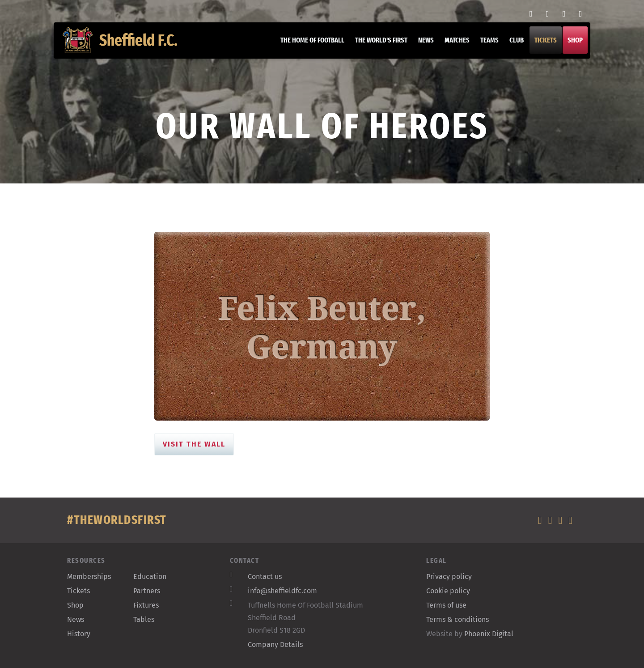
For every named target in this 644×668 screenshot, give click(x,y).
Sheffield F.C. (125, 45)
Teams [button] (485, 45)
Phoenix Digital (489, 634)
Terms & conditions (458, 619)
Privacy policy (449, 577)
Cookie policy (448, 591)
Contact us (265, 577)
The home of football (308, 45)
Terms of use (446, 605)
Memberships (89, 577)
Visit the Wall (194, 444)
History (79, 634)
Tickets (541, 45)
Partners (147, 591)
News (422, 45)
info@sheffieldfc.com (282, 591)
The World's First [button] (377, 45)
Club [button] (512, 45)
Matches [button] (453, 45)
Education (150, 577)
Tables (144, 619)
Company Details (275, 645)
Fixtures (146, 605)
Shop (571, 45)
